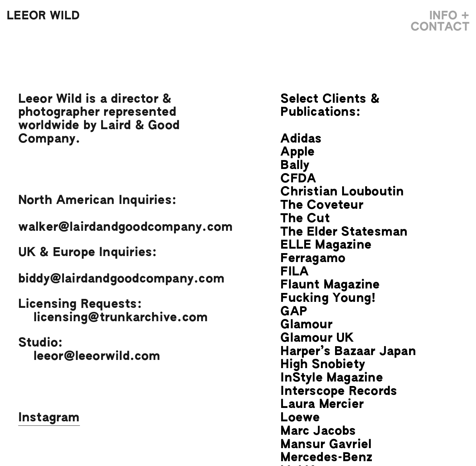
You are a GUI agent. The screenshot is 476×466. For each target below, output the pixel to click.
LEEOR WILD (43, 16)
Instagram (49, 418)
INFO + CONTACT (440, 22)
